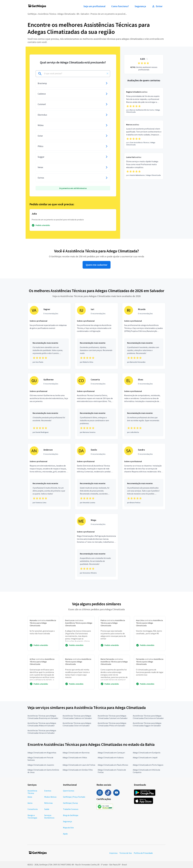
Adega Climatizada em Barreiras (76, 753)
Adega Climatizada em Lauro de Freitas (79, 765)
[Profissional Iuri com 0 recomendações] (96, 336)
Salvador (85, 14)
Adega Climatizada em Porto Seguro (148, 765)
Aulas (30, 797)
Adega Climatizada (66, 14)
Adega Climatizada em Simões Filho (78, 770)
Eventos (48, 791)
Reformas (48, 803)
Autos (30, 803)
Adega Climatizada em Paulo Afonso (113, 765)
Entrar (157, 6)
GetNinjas (32, 14)
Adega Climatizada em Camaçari (111, 753)
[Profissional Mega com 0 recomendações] (96, 547)
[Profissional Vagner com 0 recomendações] (49, 336)
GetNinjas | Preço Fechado (74, 797)
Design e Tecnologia (32, 816)
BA (78, 14)
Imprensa (113, 853)
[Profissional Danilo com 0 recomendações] (96, 476)
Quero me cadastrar (97, 265)
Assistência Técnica (47, 14)
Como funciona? (120, 6)
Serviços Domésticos (49, 816)
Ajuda (65, 834)
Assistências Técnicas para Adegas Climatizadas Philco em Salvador (112, 724)
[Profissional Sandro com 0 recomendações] (144, 476)
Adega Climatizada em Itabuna (111, 757)
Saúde (47, 809)
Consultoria (33, 809)
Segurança (140, 6)
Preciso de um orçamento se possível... (109, 14)
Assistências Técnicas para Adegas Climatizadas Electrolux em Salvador (148, 717)
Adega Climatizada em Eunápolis (147, 753)
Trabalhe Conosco (71, 809)
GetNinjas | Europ (70, 803)
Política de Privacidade (143, 853)
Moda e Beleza (50, 797)
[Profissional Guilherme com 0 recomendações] (49, 406)
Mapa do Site (68, 828)
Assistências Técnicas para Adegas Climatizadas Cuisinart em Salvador (113, 717)
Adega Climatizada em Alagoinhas (42, 753)
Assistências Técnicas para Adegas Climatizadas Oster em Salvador (77, 724)
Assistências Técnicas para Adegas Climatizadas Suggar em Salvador (147, 724)
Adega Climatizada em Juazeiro (41, 765)
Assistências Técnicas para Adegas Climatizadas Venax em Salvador (42, 732)
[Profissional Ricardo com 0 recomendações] (144, 336)
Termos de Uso (126, 853)
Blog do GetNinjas (71, 815)
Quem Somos (69, 791)
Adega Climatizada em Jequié (145, 757)
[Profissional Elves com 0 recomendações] (144, 406)
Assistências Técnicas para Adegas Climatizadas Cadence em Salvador (77, 717)
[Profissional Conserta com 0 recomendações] (96, 406)
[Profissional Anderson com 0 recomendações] (49, 476)
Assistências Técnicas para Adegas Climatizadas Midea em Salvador (42, 724)
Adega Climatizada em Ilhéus (75, 757)
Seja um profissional (94, 6)
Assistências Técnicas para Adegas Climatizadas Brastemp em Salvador (43, 717)
